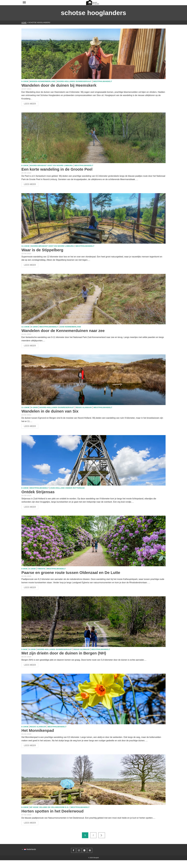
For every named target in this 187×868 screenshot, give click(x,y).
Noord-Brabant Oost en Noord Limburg (51, 165)
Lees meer (30, 104)
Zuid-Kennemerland (71, 327)
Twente (41, 569)
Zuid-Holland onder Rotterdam (67, 488)
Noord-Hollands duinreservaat (74, 81)
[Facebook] (74, 850)
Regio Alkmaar (84, 407)
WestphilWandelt (103, 81)
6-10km (25, 81)
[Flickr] (84, 850)
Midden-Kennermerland (43, 81)
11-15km (25, 246)
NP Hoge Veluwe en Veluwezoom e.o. (49, 807)
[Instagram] (79, 850)
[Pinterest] (90, 850)
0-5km (24, 569)
